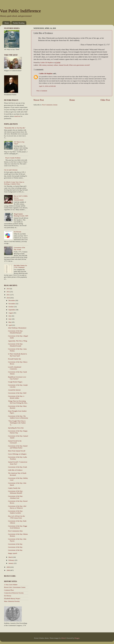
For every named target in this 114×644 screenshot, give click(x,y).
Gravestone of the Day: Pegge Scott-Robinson (18, 527)
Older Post (105, 100)
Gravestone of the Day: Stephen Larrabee (16, 512)
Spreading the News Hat (16, 428)
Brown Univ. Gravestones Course (15, 587)
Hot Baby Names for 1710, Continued (20, 266)
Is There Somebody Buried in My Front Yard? (17, 355)
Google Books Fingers (15, 382)
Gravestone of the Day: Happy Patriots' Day (18, 432)
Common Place (9, 590)
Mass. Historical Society (12, 601)
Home (7, 23)
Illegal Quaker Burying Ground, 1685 (21, 215)
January (11, 563)
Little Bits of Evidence (15, 470)
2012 (8, 292)
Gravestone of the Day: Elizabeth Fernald (16, 345)
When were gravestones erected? (79, 65)
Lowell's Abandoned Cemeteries (15, 368)
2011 (8, 295)
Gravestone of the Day (15, 544)
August (11, 313)
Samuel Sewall (64, 65)
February (12, 560)
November (12, 304)
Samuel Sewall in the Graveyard (15, 442)
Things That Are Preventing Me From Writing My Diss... (18, 402)
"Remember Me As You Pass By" (15, 128)
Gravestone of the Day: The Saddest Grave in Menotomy (18, 417)
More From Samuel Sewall (17, 451)
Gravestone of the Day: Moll (17, 393)
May (10, 322)
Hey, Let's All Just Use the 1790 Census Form (17, 517)
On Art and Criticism (11, 170)
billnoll (63, 638)
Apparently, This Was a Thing (18, 341)
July (10, 316)
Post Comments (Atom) (50, 105)
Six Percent (17, 232)
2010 (8, 298)
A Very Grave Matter (11, 585)
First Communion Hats (15, 531)
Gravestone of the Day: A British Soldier (16, 397)
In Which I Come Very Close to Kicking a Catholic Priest (14, 183)
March (11, 557)
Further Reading (19, 23)
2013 (8, 289)
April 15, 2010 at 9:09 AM (47, 86)
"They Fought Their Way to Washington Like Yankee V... (17, 423)
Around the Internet (14, 390)
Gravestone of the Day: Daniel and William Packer (18, 447)
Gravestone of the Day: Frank (19, 248)
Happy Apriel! (13, 553)
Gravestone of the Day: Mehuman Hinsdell (16, 492)
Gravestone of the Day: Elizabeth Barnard (16, 332)
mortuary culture (53, 65)
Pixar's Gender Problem (13, 158)
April (10, 325)
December (12, 300)
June (10, 319)
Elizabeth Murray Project (12, 599)
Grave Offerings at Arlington (17, 454)
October (11, 307)
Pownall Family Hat (15, 359)
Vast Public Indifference (20, 11)
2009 (8, 567)
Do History (8, 596)
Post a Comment (42, 91)
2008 (8, 570)
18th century (43, 65)
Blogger (77, 638)
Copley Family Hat (14, 488)
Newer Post (39, 100)
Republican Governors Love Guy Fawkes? (17, 378)
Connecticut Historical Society (14, 593)
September (12, 310)
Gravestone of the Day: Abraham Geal (16, 497)
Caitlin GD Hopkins (46, 73)
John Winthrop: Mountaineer (17, 328)
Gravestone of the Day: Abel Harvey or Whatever (17, 507)
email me (17, 116)
